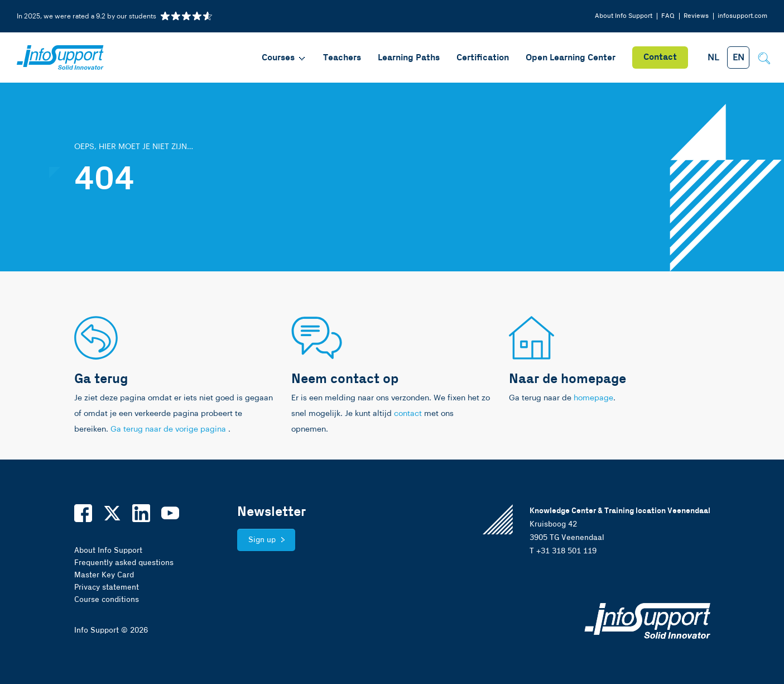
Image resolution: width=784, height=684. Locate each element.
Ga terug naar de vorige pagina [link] (169, 429)
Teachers (342, 58)
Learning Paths (409, 58)
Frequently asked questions (124, 563)
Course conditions (107, 600)
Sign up (262, 540)
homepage (593, 398)
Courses (284, 58)
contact (408, 414)
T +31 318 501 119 (563, 551)
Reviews (696, 16)
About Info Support (624, 16)
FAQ (668, 16)
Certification (483, 58)
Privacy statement (107, 587)
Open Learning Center (571, 58)
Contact (660, 57)
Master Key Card (104, 575)
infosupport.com (742, 16)
